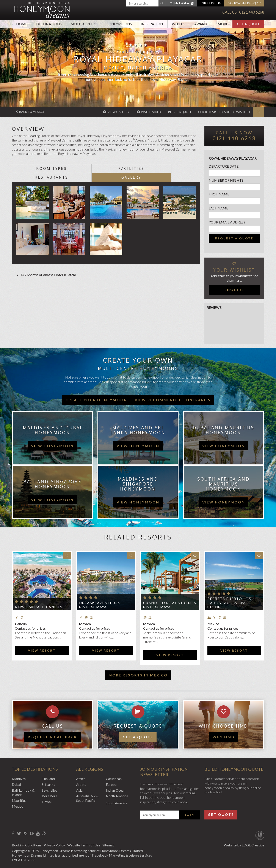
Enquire (234, 289)
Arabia (81, 784)
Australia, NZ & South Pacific (87, 798)
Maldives (19, 779)
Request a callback (53, 737)
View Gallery (113, 112)
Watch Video (146, 112)
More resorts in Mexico (138, 675)
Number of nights (226, 180)
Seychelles (49, 790)
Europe (111, 784)
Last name (218, 208)
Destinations (49, 24)
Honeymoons (119, 24)
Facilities (82, 168)
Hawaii (47, 802)
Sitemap (112, 845)
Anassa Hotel (53, 266)
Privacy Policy (55, 845)
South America (117, 803)
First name (219, 194)
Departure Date (224, 166)
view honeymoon (52, 446)
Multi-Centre (84, 24)
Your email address (227, 222)
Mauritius (19, 800)
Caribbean (114, 779)
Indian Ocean (116, 790)
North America (117, 796)
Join (190, 815)
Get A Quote (248, 24)
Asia (79, 790)
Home (22, 24)
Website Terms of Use (86, 845)
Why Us (179, 24)
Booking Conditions (27, 845)
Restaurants (129, 168)
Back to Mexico (31, 112)
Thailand (48, 779)
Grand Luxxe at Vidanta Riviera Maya (170, 605)
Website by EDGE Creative (244, 845)
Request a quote (234, 238)
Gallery (176, 168)
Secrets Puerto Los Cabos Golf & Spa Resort (229, 603)
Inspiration (152, 24)
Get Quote (221, 814)
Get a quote (138, 737)
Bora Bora (49, 796)
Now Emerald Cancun (39, 607)
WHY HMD (224, 737)
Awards (201, 24)
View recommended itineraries (173, 400)
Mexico (18, 806)
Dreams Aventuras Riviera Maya (100, 605)
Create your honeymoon (96, 400)
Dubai (16, 784)
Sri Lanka (49, 784)
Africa (81, 779)
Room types (35, 168)
